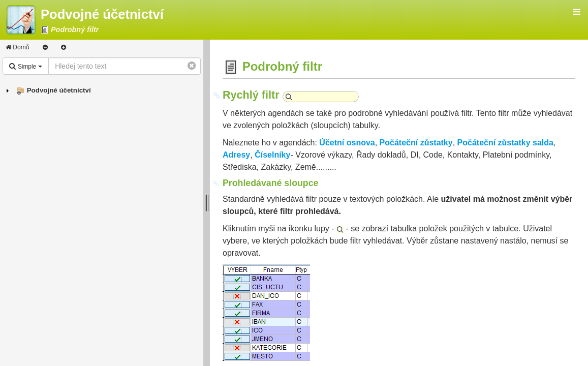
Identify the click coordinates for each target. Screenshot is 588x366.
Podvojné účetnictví (59, 90)
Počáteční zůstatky (416, 143)
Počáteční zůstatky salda (505, 143)
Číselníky (272, 155)
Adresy (236, 155)
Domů (17, 47)
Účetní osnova (347, 143)
